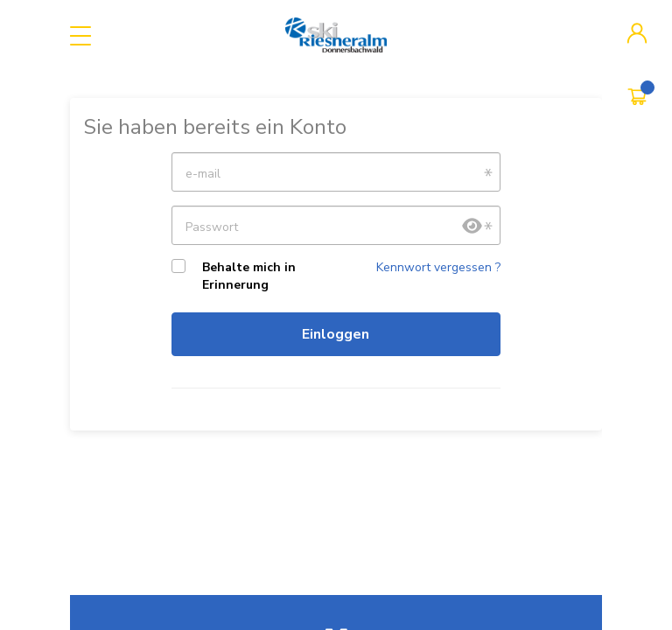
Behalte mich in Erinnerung (249, 276)
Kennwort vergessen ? (438, 267)
